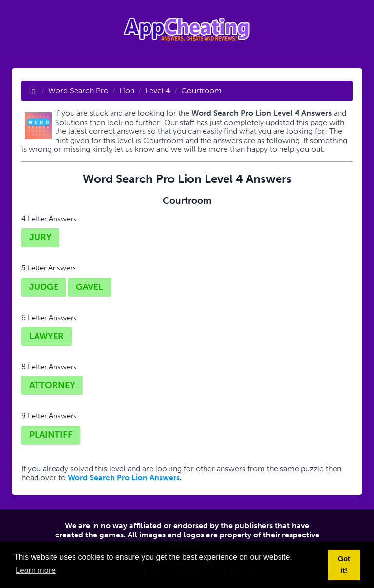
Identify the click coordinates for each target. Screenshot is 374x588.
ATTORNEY (52, 385)
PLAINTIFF (51, 435)
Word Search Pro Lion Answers (124, 477)
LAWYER (47, 336)
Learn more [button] (36, 570)
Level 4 (158, 91)
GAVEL (90, 287)
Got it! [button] (344, 565)
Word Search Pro (78, 91)
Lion (127, 91)
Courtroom (201, 91)
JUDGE (44, 287)
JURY (40, 237)
